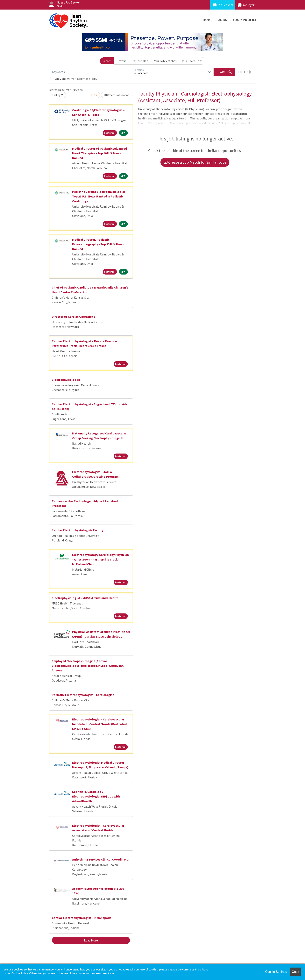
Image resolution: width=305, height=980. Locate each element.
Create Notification (117, 95)
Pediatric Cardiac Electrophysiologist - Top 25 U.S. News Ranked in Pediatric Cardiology (100, 196)
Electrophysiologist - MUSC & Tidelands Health (85, 598)
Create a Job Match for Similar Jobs (195, 162)
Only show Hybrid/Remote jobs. (76, 79)
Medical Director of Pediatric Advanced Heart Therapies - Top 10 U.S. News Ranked (99, 153)
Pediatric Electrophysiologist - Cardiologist (83, 695)
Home (208, 20)
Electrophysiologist (66, 380)
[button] (245, 72)
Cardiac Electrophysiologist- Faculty (78, 530)
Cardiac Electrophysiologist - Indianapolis (82, 918)
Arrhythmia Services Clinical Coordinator (101, 859)
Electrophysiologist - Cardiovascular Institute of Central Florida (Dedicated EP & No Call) (99, 724)
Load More (91, 940)
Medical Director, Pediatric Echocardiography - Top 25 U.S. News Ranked (98, 244)
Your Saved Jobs (192, 61)
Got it (295, 972)
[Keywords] (91, 72)
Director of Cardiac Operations (73, 317)
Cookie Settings (276, 972)
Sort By (56, 95)
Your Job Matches (165, 61)
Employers (247, 5)
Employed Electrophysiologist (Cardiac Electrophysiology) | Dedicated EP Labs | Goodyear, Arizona (88, 666)
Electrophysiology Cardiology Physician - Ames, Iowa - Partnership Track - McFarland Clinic (100, 559)
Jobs (223, 20)
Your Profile (245, 20)
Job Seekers (223, 5)
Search (107, 61)
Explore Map (140, 61)
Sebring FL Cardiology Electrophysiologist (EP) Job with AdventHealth (96, 796)
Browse (121, 61)
